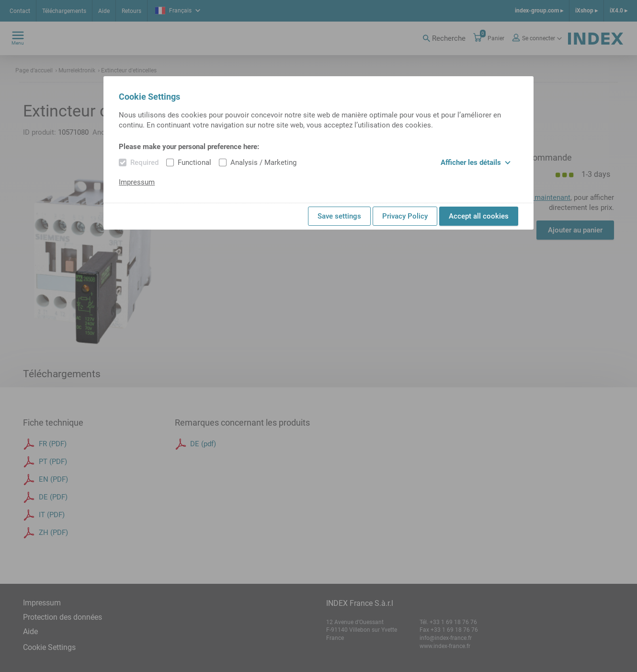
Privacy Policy (405, 216)
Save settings (339, 216)
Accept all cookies (479, 216)
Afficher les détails (476, 162)
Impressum (137, 182)
